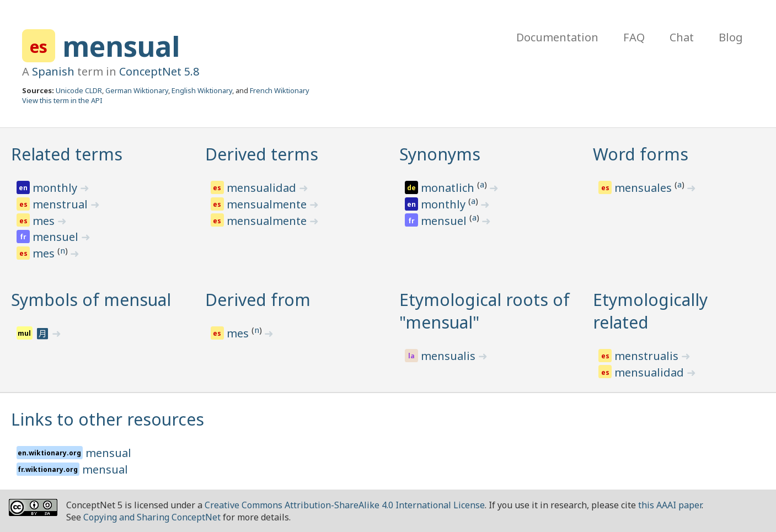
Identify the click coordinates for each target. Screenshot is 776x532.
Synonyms (440, 154)
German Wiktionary (137, 90)
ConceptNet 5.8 (159, 71)
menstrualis (648, 356)
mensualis (449, 356)
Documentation (557, 37)
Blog (731, 37)
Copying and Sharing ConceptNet (152, 517)
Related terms (67, 154)
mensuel (57, 237)
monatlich (449, 188)
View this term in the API (62, 100)
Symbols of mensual (91, 300)
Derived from (258, 300)
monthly (56, 188)
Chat (682, 37)
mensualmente (268, 204)
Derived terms (262, 154)
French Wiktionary (280, 90)
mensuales (644, 188)
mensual (121, 46)
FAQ (634, 37)
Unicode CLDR (79, 90)
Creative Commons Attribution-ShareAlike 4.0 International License (345, 505)
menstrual (61, 204)
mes (45, 221)
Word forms (641, 154)
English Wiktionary (202, 90)
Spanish (53, 71)
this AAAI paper (670, 505)
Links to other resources (108, 419)
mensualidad (263, 188)
